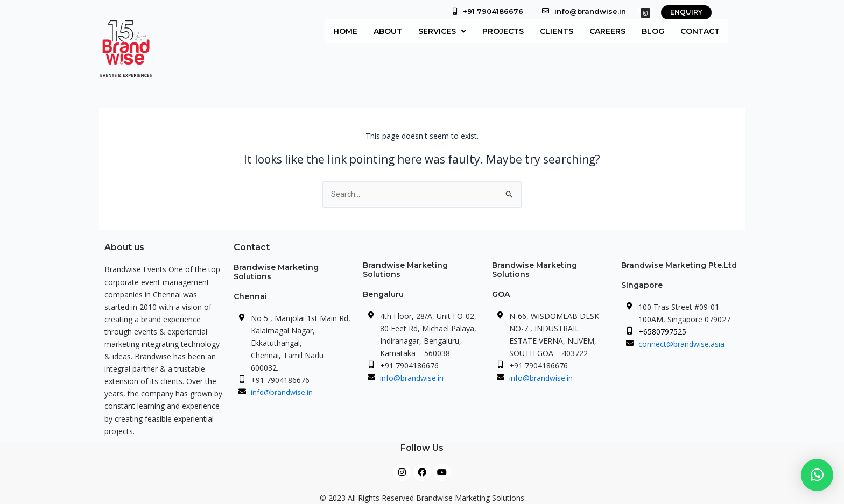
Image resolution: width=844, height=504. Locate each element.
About (388, 31)
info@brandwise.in (590, 11)
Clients (557, 31)
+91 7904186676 (493, 11)
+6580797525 (662, 332)
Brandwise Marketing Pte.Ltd (679, 265)
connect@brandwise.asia (681, 344)
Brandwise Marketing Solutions (276, 272)
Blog (653, 31)
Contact (700, 31)
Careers (607, 31)
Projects (503, 31)
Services (442, 31)
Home (345, 31)
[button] (442, 31)
